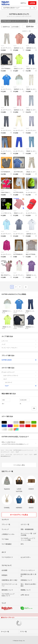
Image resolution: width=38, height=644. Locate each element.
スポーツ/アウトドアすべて (20, 376)
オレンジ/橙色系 (36, 426)
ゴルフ (20, 379)
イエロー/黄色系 (19, 426)
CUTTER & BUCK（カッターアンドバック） (14, 21)
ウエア (32, 21)
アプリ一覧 (23, 632)
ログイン (23, 3)
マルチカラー (19, 429)
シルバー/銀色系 (7, 429)
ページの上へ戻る (19, 465)
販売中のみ (6, 27)
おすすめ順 (15, 27)
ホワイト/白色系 (13, 422)
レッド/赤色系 (30, 426)
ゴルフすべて (21, 382)
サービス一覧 (5, 632)
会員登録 (32, 3)
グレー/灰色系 (19, 422)
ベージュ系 (30, 422)
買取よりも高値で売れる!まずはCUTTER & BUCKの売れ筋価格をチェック (19, 443)
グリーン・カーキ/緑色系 (36, 422)
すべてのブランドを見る (19, 515)
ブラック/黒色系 (7, 422)
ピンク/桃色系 (24, 426)
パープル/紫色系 (13, 426)
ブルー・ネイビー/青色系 (7, 426)
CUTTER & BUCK (19, 360)
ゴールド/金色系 (13, 429)
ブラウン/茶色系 (24, 422)
